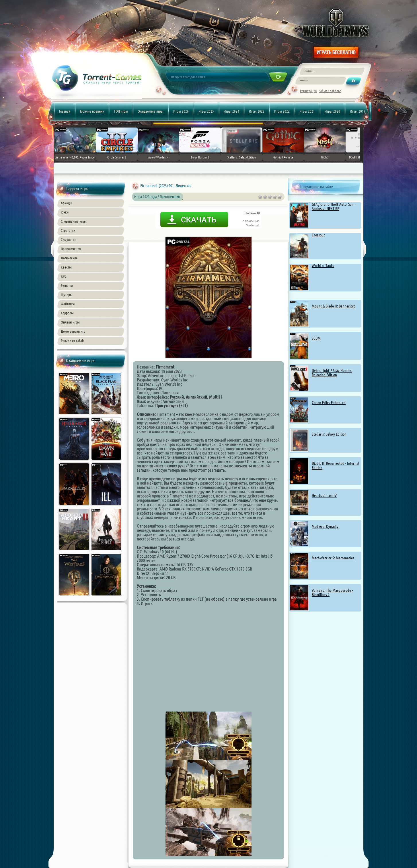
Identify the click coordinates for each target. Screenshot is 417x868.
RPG (64, 276)
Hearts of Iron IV (324, 495)
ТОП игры (121, 111)
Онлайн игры (70, 322)
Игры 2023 (257, 111)
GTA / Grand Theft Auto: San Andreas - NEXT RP (333, 206)
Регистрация (308, 91)
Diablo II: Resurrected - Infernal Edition (335, 466)
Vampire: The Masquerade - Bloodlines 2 (332, 592)
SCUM (316, 338)
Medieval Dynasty (325, 526)
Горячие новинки (92, 111)
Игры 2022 (282, 111)
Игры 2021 (307, 111)
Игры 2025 (206, 111)
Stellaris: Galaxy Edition (329, 434)
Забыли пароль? (330, 91)
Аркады (67, 203)
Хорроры (67, 313)
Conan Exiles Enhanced (329, 403)
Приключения (71, 249)
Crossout (318, 235)
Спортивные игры (74, 221)
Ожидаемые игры (151, 111)
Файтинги (68, 304)
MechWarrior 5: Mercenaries (333, 558)
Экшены (67, 285)
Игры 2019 (358, 111)
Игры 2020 (332, 111)
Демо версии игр (73, 331)
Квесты (66, 267)
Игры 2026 (181, 111)
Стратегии (68, 230)
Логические (69, 258)
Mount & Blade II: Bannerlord (334, 306)
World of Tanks (323, 266)
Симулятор (69, 240)
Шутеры (67, 295)
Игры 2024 (231, 111)
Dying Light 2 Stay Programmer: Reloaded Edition (332, 373)
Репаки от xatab (72, 340)
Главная (65, 111)
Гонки (65, 212)
